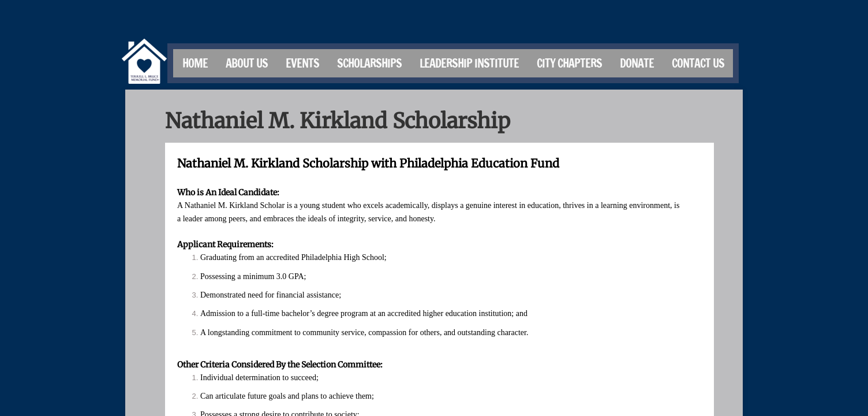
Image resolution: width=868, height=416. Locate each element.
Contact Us (698, 63)
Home (195, 63)
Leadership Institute (469, 63)
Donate (637, 63)
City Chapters (569, 63)
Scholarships (369, 63)
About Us (247, 63)
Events (302, 63)
